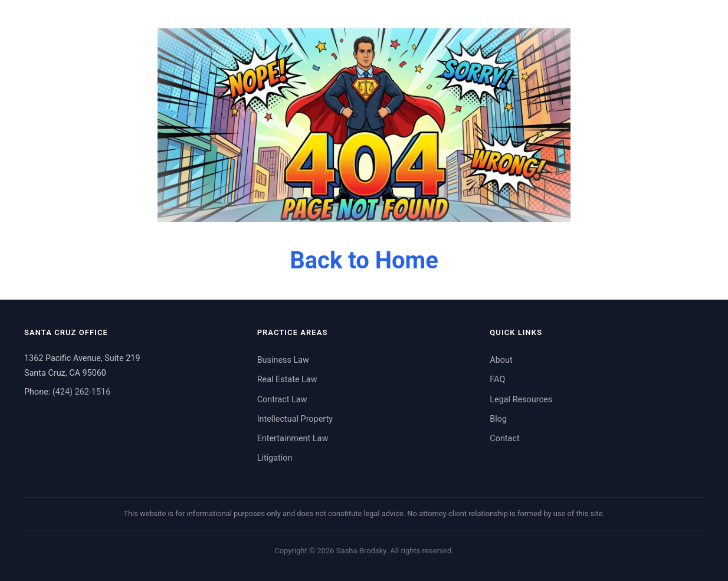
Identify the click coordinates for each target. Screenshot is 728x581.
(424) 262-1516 (81, 392)
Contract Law (282, 400)
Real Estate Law (287, 380)
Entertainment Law (293, 439)
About (501, 360)
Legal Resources (521, 400)
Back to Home (364, 260)
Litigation (275, 458)
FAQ (497, 380)
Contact (504, 439)
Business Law (283, 360)
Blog (498, 419)
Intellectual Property (295, 419)
